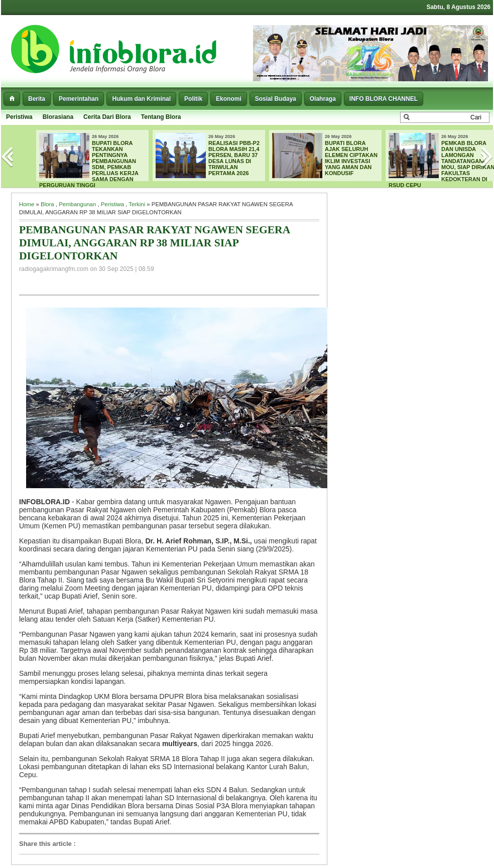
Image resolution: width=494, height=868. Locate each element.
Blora (47, 204)
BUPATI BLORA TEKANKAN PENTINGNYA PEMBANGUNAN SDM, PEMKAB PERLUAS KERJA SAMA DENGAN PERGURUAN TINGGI (89, 164)
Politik (193, 99)
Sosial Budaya (276, 99)
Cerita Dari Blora (107, 117)
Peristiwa (19, 117)
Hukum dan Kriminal (141, 99)
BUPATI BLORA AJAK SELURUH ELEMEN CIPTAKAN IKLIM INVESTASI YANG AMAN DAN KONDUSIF (351, 158)
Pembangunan (77, 204)
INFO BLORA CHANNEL (384, 99)
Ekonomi (229, 99)
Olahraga (323, 99)
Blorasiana (58, 117)
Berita (37, 99)
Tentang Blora (161, 117)
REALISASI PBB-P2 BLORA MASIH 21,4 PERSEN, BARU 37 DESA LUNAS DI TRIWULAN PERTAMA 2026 (234, 158)
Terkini (137, 204)
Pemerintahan (79, 99)
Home (27, 204)
